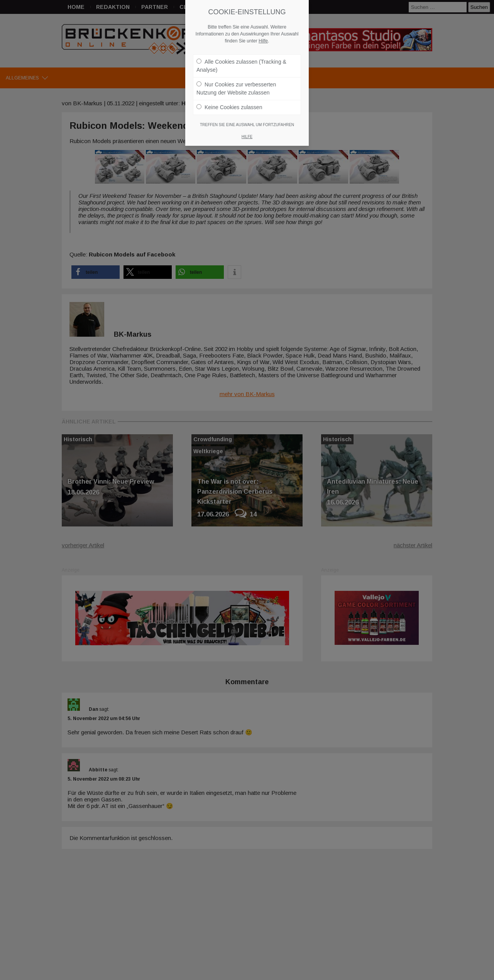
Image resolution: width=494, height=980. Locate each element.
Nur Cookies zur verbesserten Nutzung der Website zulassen (236, 85)
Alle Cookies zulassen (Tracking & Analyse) (241, 62)
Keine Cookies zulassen (229, 103)
